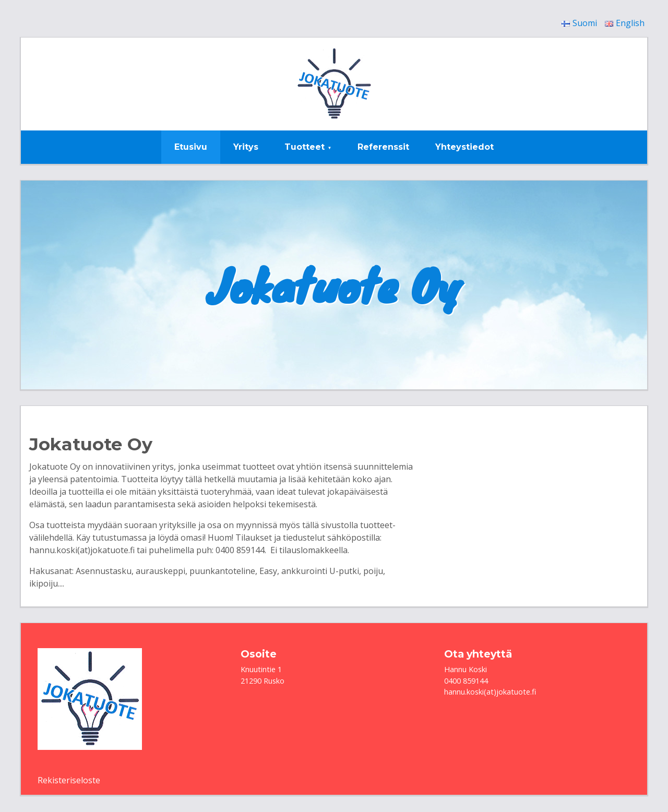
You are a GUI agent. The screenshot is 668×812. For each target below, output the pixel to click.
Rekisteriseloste (69, 780)
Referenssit (383, 147)
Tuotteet (305, 147)
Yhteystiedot (464, 147)
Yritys (246, 147)
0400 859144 (466, 681)
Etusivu (191, 147)
